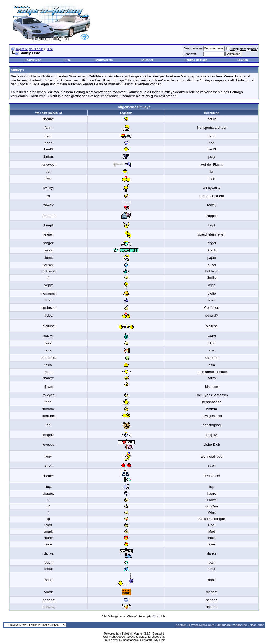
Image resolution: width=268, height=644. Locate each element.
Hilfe (50, 49)
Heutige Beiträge (196, 60)
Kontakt (181, 625)
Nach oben (257, 625)
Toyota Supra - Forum (30, 49)
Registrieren (33, 60)
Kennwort (190, 54)
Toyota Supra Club (202, 625)
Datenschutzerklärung (232, 625)
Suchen (243, 60)
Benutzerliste (104, 60)
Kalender (147, 60)
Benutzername (193, 48)
